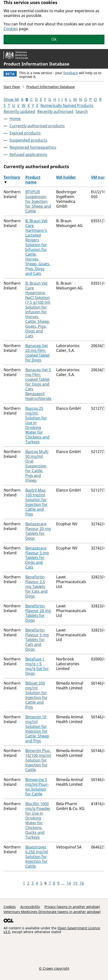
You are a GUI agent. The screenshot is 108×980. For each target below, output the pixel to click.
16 (82, 883)
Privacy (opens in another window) (72, 907)
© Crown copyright (54, 968)
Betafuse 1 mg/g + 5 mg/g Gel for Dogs (37, 666)
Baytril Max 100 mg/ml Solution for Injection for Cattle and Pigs (36, 502)
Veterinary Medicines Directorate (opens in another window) (52, 912)
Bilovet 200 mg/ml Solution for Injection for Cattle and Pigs (36, 695)
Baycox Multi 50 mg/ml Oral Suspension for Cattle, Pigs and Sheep (37, 466)
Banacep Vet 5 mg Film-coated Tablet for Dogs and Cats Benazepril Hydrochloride (38, 384)
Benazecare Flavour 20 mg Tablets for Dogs (38, 531)
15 (75, 883)
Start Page (12, 87)
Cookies (11, 29)
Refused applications (28, 155)
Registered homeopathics (33, 147)
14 (69, 883)
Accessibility (30, 907)
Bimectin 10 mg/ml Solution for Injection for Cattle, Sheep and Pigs (37, 729)
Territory (12, 177)
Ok (54, 39)
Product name (33, 180)
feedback (71, 73)
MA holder (66, 177)
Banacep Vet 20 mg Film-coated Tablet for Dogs (38, 353)
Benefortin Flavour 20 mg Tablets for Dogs (38, 613)
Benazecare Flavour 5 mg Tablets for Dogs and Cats (37, 558)
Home (15, 119)
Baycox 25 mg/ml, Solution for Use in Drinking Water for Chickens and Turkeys (37, 425)
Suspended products (28, 140)
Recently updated (19, 111)
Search (82, 111)
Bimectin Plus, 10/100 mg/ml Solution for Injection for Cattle (38, 760)
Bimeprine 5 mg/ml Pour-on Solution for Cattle (37, 787)
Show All (11, 100)
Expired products (25, 133)
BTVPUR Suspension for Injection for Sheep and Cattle (38, 201)
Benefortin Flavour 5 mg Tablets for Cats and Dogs (37, 640)
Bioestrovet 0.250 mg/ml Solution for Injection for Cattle (37, 857)
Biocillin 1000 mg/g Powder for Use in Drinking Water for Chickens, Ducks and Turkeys (38, 820)
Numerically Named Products (67, 105)
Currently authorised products (37, 126)
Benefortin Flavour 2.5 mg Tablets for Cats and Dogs (36, 587)
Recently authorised (55, 111)
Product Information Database (37, 64)
